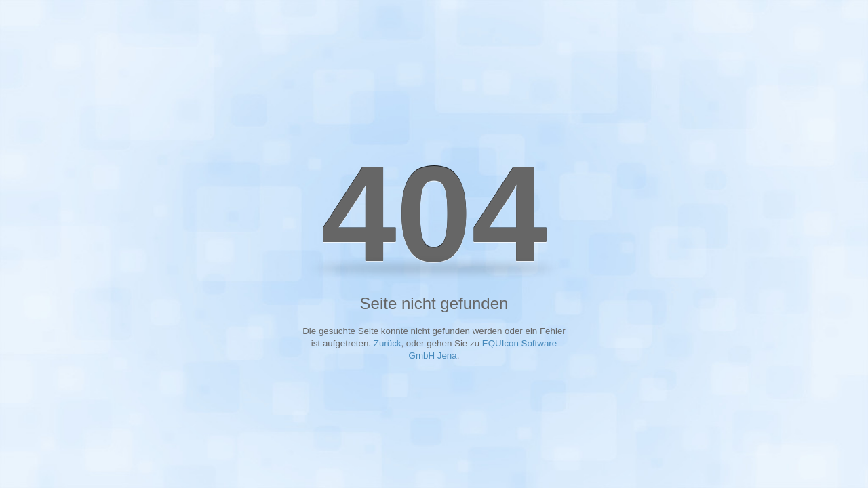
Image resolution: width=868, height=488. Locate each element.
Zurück (388, 343)
